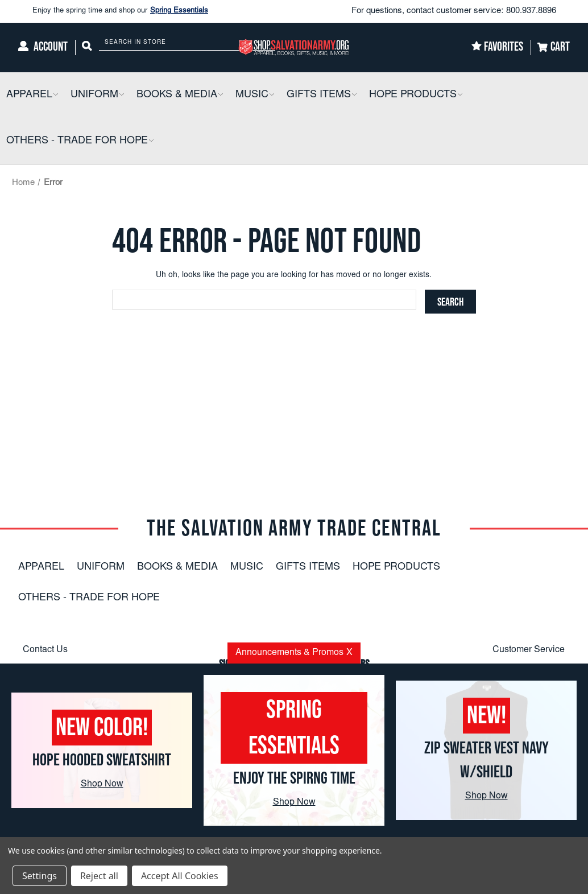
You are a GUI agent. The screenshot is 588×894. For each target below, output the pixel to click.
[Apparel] (32, 95)
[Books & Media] (180, 95)
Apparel (41, 567)
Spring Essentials (179, 11)
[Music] (255, 95)
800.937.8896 (531, 11)
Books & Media (177, 567)
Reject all (99, 876)
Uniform (101, 567)
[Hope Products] (416, 95)
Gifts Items (308, 567)
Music (247, 567)
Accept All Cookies (180, 876)
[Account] (43, 48)
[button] (55, 95)
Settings (40, 876)
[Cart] (554, 48)
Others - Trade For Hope (89, 598)
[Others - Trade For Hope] (80, 141)
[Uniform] (97, 95)
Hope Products (396, 567)
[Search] (87, 48)
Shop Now (102, 784)
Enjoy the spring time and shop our (120, 11)
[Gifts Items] (322, 95)
